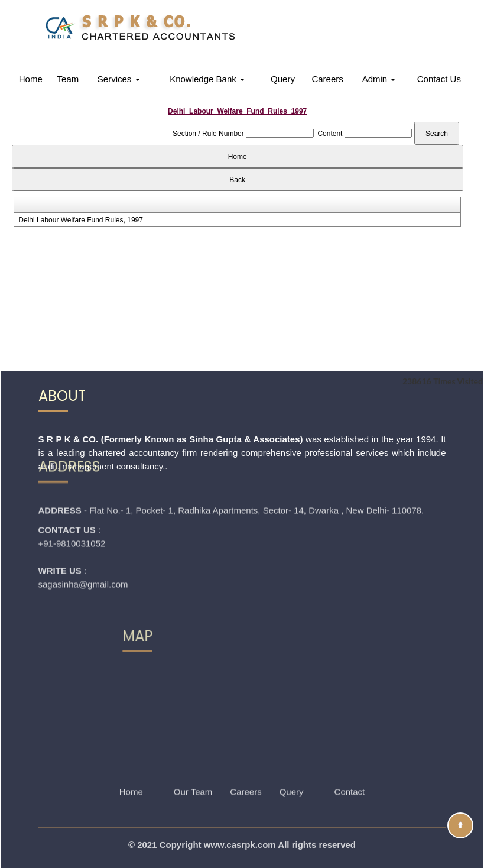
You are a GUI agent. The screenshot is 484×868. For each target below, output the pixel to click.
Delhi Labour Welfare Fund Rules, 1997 (81, 220)
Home (31, 79)
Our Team (193, 776)
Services (119, 79)
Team (68, 79)
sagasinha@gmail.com (83, 546)
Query (283, 79)
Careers (327, 79)
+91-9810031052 (72, 505)
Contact (350, 776)
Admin (379, 79)
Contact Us (439, 79)
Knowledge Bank (207, 79)
